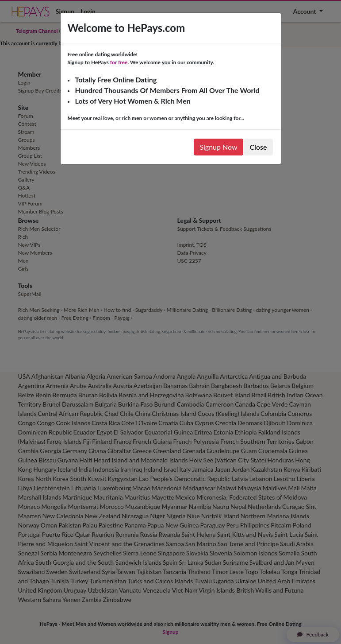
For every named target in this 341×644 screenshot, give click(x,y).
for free (119, 62)
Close (259, 147)
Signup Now (218, 147)
